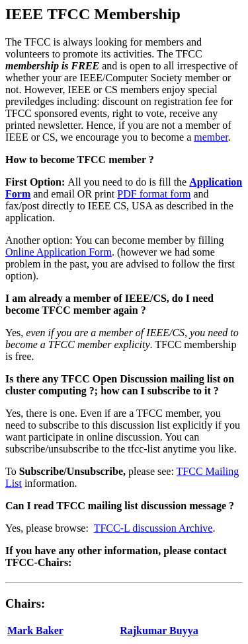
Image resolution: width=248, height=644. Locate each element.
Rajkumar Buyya (159, 630)
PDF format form (154, 194)
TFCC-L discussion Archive (153, 528)
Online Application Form (59, 252)
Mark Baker (35, 630)
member (211, 137)
